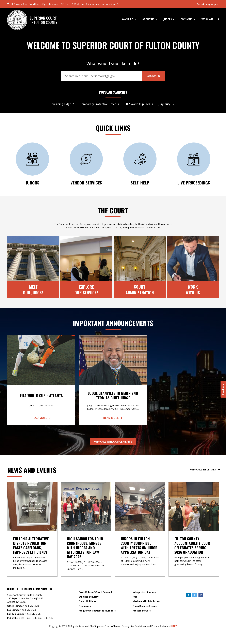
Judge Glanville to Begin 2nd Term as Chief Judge (113, 395)
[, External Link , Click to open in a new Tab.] (189, 595)
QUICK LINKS (113, 128)
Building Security (89, 597)
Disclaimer (85, 606)
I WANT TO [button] (127, 19)
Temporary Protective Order (100, 104)
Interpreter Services (144, 592)
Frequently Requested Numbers (97, 611)
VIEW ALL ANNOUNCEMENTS (113, 442)
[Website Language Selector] (204, 4)
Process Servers (142, 611)
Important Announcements (113, 323)
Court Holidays (87, 601)
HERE (174, 626)
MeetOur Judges (33, 290)
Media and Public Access (147, 601)
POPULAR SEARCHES (113, 92)
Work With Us (193, 290)
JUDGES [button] (168, 19)
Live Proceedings (194, 183)
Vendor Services (86, 183)
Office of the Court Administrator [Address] (30, 589)
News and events (32, 470)
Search (154, 76)
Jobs (135, 597)
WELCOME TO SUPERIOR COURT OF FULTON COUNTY (113, 45)
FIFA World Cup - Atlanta (41, 395)
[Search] (101, 76)
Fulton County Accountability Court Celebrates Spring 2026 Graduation (193, 545)
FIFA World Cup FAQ (139, 104)
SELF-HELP (140, 183)
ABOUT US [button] (149, 19)
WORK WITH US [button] (210, 19)
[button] (75, 4)
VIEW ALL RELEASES (205, 469)
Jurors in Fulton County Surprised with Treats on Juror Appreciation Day (139, 545)
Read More (41, 418)
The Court (113, 210)
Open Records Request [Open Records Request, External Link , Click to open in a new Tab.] (146, 606)
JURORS (32, 183)
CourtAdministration (140, 290)
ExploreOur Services (86, 290)
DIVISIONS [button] (187, 19)
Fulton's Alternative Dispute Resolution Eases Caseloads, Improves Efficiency (31, 545)
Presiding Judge (63, 104)
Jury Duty (167, 104)
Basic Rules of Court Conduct (95, 592)
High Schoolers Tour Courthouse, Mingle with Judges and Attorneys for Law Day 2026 (85, 548)
